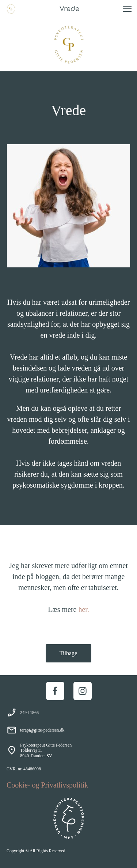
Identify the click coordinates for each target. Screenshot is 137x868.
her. (83, 609)
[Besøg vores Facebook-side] (55, 691)
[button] (127, 9)
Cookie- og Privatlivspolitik (47, 785)
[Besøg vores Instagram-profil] (83, 691)
